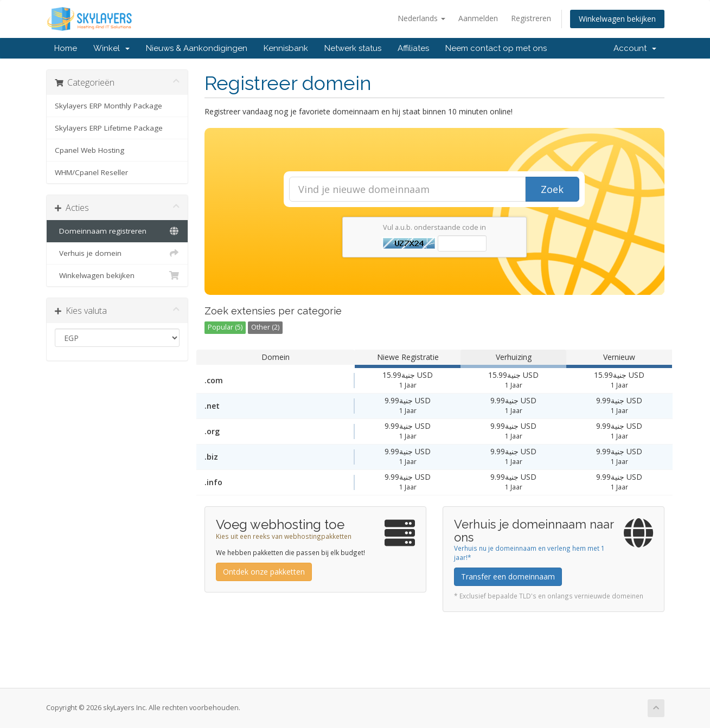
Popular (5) (225, 327)
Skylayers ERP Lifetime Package (109, 128)
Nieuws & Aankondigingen (197, 48)
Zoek (552, 189)
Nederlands (421, 18)
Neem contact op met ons (496, 48)
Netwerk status (353, 48)
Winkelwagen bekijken (617, 19)
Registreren (531, 18)
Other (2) (265, 327)
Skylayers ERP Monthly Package (108, 106)
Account (635, 48)
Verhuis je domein (117, 253)
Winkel (111, 48)
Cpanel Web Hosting (89, 150)
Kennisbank (286, 48)
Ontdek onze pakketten (264, 572)
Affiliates (413, 48)
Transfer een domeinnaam (508, 576)
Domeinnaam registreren (117, 231)
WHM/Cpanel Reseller (91, 172)
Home (66, 48)
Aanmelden (478, 18)
